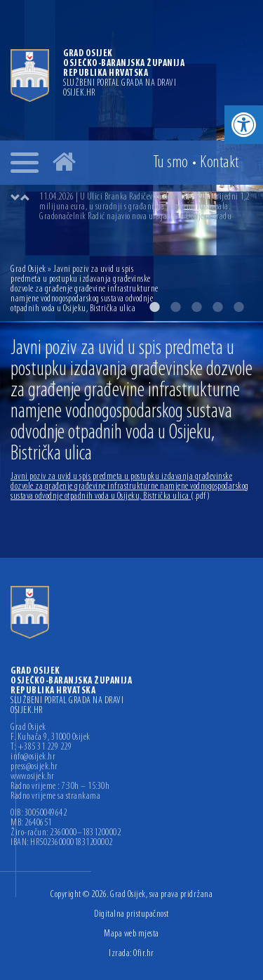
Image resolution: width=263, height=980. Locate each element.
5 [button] (238, 307)
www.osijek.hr (33, 777)
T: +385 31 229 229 (41, 747)
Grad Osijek (29, 269)
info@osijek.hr (33, 757)
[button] (244, 125)
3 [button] (196, 307)
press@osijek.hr (34, 767)
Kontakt (220, 163)
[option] (146, 207)
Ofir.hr (144, 954)
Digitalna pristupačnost (131, 914)
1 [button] (154, 307)
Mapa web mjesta (131, 934)
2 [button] (175, 307)
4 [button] (217, 307)
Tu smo (171, 163)
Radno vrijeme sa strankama (55, 797)
